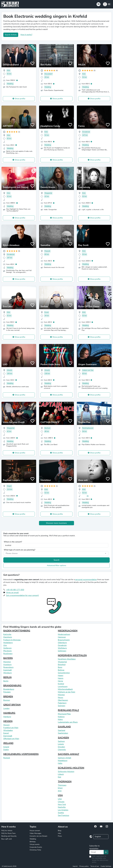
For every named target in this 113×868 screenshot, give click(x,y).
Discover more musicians (56, 523)
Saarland (61, 730)
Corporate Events (36, 847)
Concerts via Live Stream (38, 836)
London (6, 708)
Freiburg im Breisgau (12, 640)
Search (56, 560)
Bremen (7, 700)
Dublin (6, 750)
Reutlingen (8, 654)
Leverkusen (63, 687)
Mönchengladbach (65, 689)
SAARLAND (64, 727)
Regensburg (8, 667)
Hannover (62, 637)
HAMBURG (9, 713)
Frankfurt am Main (11, 728)
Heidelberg (8, 643)
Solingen (62, 706)
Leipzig (61, 744)
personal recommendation (86, 580)
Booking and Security (9, 836)
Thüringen (62, 785)
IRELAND (8, 743)
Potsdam (7, 692)
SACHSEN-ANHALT (69, 754)
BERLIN (7, 677)
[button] (107, 4)
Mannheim (8, 637)
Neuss (61, 697)
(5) (88, 496)
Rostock (7, 758)
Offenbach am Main (11, 739)
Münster (61, 695)
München (7, 662)
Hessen (6, 725)
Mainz (60, 719)
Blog (60, 831)
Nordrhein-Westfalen (67, 659)
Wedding (33, 839)
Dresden (61, 747)
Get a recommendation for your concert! (22, 595)
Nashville (62, 807)
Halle (60, 763)
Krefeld (61, 684)
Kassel (6, 733)
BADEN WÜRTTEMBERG (17, 631)
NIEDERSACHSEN (68, 631)
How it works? (26, 35)
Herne (60, 681)
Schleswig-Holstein (66, 772)
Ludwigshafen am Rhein (68, 722)
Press (60, 836)
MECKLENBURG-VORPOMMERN (21, 754)
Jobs (59, 833)
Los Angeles (63, 810)
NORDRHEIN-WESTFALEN (72, 655)
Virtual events (35, 844)
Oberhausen (63, 700)
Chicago (61, 802)
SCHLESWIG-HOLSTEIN (71, 768)
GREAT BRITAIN (12, 705)
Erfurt (60, 788)
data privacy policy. (100, 861)
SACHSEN (63, 738)
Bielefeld (62, 665)
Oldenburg (62, 643)
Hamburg (7, 717)
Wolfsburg (62, 648)
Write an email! (12, 593)
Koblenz (61, 717)
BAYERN (8, 658)
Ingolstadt (7, 670)
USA (60, 795)
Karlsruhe (7, 634)
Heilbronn (7, 648)
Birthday (33, 842)
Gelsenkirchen (64, 673)
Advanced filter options (56, 565)
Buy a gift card (7, 839)
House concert (35, 831)
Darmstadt (8, 736)
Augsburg (7, 665)
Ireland (6, 747)
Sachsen (61, 741)
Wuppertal (62, 662)
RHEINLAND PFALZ (68, 710)
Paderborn (62, 703)
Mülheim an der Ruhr (67, 692)
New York (62, 804)
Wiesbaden (8, 730)
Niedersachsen (64, 634)
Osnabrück (62, 645)
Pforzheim (7, 651)
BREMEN (8, 697)
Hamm (61, 678)
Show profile (20, 99)
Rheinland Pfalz (64, 714)
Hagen (61, 676)
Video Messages (35, 833)
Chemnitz (62, 750)
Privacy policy (84, 866)
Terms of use (95, 866)
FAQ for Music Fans (8, 833)
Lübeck (61, 774)
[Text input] (97, 852)
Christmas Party (35, 850)
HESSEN (8, 721)
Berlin (6, 681)
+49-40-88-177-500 (15, 590)
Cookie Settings (106, 866)
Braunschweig (64, 640)
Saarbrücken (63, 733)
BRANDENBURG (12, 686)
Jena (60, 791)
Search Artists (11, 35)
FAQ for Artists (7, 831)
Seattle (61, 813)
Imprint (75, 866)
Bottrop (61, 670)
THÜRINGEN (65, 782)
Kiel (59, 777)
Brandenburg (9, 689)
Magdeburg (63, 761)
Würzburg (7, 673)
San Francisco (63, 815)
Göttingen (62, 651)
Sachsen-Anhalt (65, 758)
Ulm (5, 645)
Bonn (60, 667)
